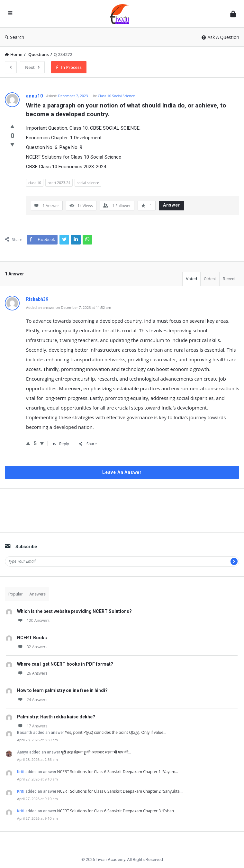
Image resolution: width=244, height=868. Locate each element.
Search (14, 37)
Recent (229, 279)
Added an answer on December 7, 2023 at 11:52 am (68, 307)
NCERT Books (32, 638)
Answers (37, 594)
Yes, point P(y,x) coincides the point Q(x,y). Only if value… (116, 732)
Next (32, 67)
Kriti (21, 772)
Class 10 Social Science (116, 96)
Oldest (210, 279)
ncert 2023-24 (59, 183)
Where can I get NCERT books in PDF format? (65, 664)
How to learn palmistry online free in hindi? (62, 690)
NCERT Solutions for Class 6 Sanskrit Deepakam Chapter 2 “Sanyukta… (120, 791)
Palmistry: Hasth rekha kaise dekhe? (56, 717)
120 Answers (33, 620)
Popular (15, 594)
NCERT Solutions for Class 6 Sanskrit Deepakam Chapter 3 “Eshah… (117, 811)
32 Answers (32, 647)
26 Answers (32, 673)
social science (88, 183)
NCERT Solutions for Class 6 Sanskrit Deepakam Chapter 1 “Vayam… (118, 772)
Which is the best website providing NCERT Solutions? (74, 611)
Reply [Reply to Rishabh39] (61, 444)
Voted (191, 279)
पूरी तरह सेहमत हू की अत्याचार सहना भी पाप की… (96, 752)
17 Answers (32, 726)
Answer (172, 205)
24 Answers (32, 700)
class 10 (35, 183)
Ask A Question (220, 37)
